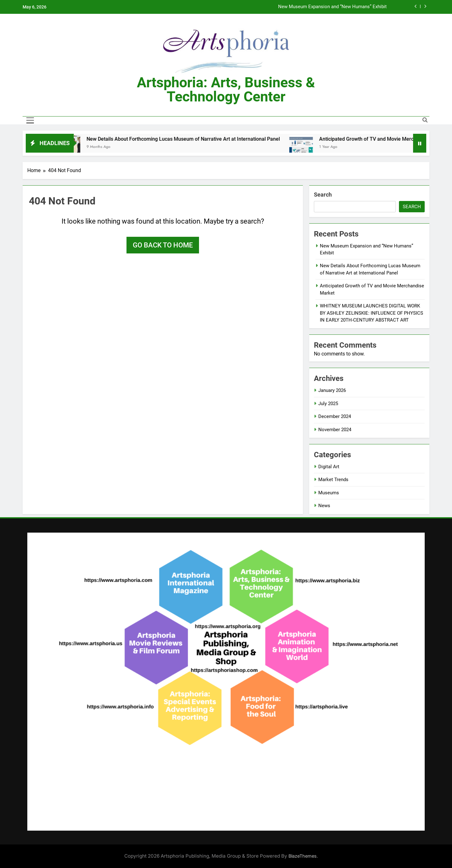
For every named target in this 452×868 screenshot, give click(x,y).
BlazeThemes (303, 856)
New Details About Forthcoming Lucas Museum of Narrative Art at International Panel (188, 139)
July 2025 (328, 404)
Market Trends (333, 480)
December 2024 (335, 416)
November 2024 (335, 430)
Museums (329, 493)
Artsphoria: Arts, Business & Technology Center (226, 90)
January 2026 (332, 390)
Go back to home (163, 245)
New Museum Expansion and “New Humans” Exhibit (332, 7)
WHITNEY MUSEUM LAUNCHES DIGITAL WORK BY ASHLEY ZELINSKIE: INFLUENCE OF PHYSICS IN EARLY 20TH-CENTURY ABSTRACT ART (371, 313)
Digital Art (329, 467)
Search (323, 195)
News (324, 506)
